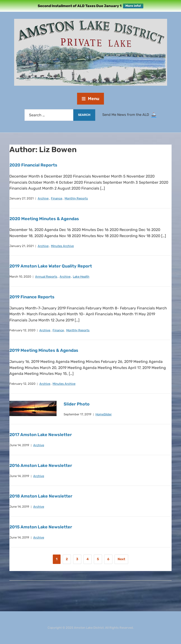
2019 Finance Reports (32, 297)
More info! (133, 6)
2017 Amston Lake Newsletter (41, 435)
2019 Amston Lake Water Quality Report (51, 266)
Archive (43, 198)
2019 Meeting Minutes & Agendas (44, 350)
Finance (57, 198)
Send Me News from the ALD (127, 115)
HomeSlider (104, 414)
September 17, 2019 (78, 414)
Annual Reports (46, 277)
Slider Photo (77, 404)
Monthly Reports (76, 198)
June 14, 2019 (19, 445)
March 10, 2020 (20, 277)
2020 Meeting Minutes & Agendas (44, 219)
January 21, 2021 (22, 246)
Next (121, 559)
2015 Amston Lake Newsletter (41, 527)
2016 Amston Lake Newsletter (41, 466)
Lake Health (81, 277)
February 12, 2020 (22, 330)
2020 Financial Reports (33, 165)
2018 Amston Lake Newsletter (41, 496)
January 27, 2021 (22, 198)
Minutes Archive (62, 246)
